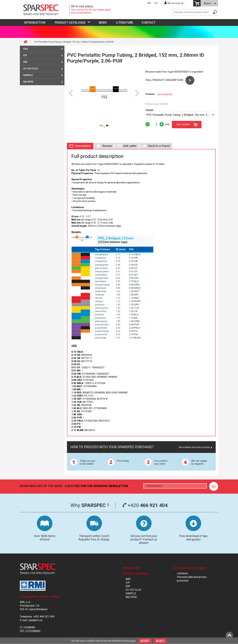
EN (156, 3)
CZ (149, 3)
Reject (160, 641)
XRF (25, 62)
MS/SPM (28, 82)
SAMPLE (28, 75)
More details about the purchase (194, 447)
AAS (26, 49)
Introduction (131, 568)
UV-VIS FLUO (30, 69)
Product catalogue (70, 23)
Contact (149, 23)
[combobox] (180, 115)
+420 (145, 505)
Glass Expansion (165, 94)
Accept (145, 641)
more (132, 641)
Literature (125, 23)
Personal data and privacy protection (192, 579)
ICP (25, 55)
